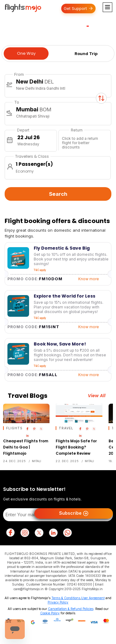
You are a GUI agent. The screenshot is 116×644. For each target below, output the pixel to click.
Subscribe (74, 513)
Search (58, 194)
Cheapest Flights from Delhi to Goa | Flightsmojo (26, 447)
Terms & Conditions (66, 598)
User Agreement (93, 598)
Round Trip (86, 54)
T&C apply (40, 270)
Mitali (37, 461)
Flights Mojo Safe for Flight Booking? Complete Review (76, 447)
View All (97, 396)
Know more (89, 279)
